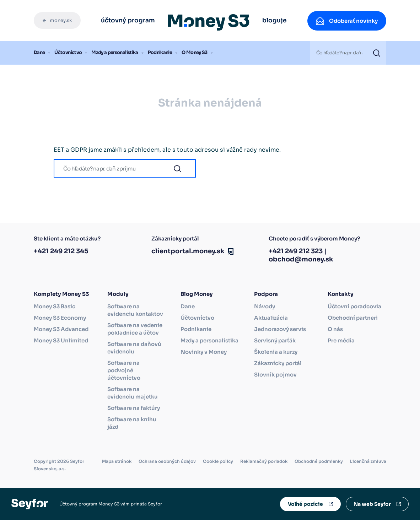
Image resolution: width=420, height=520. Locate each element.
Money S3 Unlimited (61, 340)
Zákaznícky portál (278, 363)
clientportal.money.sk (188, 251)
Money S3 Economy (60, 318)
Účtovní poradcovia (354, 306)
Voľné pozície (305, 504)
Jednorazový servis (280, 329)
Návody (265, 306)
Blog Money (197, 294)
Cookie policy (218, 461)
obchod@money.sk (301, 259)
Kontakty (341, 294)
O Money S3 (195, 52)
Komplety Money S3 (61, 294)
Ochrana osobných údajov (167, 461)
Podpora (266, 294)
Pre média (341, 340)
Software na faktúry (134, 408)
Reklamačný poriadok (264, 461)
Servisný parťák (275, 340)
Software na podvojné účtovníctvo (124, 370)
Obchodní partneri (353, 318)
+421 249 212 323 (296, 251)
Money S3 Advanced (61, 329)
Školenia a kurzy (276, 352)
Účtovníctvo (68, 52)
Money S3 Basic (55, 306)
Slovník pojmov (275, 375)
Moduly (118, 294)
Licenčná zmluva (368, 461)
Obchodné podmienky (319, 461)
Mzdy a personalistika (115, 52)
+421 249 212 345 (61, 251)
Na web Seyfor (372, 504)
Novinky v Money (204, 352)
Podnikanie (160, 52)
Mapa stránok (117, 461)
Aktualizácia (271, 318)
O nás (335, 329)
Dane (39, 52)
